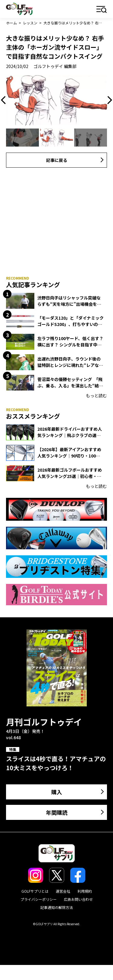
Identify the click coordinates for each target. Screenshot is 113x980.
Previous (5, 100)
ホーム (11, 23)
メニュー (102, 10)
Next (108, 100)
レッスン (30, 23)
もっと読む (96, 395)
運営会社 (63, 891)
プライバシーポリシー (39, 899)
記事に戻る (57, 160)
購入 (57, 792)
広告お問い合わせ (78, 899)
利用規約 (85, 891)
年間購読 (57, 812)
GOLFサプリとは (35, 891)
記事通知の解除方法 (57, 907)
